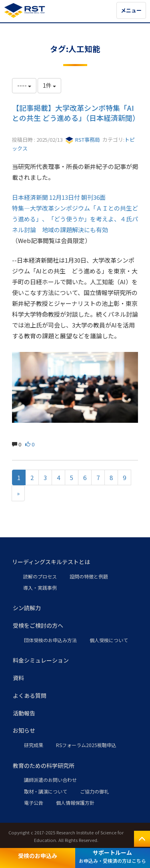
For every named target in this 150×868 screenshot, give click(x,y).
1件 (49, 85)
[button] (75, 562)
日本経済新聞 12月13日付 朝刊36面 (59, 197)
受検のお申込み (38, 856)
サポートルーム (112, 856)
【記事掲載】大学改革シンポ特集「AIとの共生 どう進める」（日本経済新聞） (76, 113)
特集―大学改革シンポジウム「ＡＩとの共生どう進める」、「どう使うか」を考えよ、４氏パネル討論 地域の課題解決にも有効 (75, 219)
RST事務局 (83, 140)
